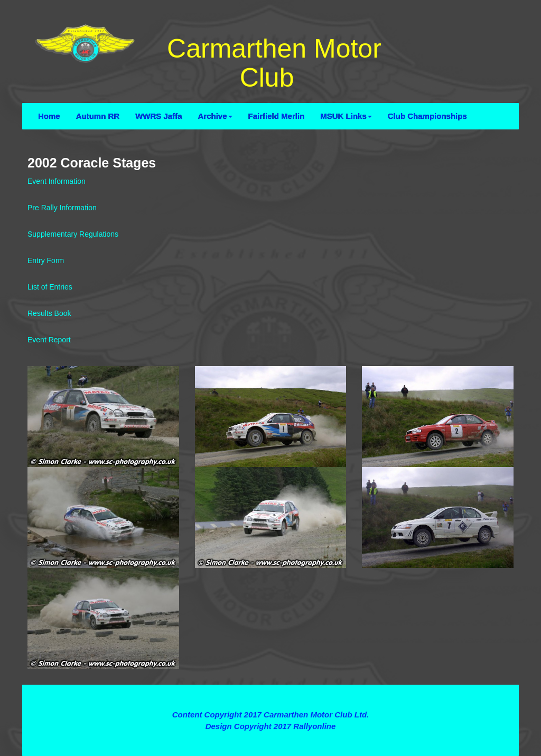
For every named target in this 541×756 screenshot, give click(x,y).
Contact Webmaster (270, 737)
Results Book (49, 313)
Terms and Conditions (270, 696)
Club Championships (427, 116)
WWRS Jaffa (158, 116)
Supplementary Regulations (73, 234)
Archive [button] (215, 116)
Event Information (57, 181)
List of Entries (50, 287)
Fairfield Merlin (277, 116)
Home (49, 116)
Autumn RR (98, 116)
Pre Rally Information (62, 208)
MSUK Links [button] (346, 116)
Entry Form (46, 260)
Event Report (49, 340)
